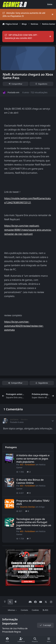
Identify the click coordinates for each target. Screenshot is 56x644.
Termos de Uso (10, 628)
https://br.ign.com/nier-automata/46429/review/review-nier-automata (24, 326)
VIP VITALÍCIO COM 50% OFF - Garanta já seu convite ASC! (21, 36)
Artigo (42, 507)
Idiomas (12, 610)
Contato (24, 610)
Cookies (35, 610)
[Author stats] (53, 421)
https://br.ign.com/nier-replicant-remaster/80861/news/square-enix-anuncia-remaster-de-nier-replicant (28, 230)
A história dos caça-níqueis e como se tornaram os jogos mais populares (33, 458)
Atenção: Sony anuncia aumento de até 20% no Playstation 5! (24, 14)
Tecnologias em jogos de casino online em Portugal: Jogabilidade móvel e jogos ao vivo (34, 524)
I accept (45, 625)
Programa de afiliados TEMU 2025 (33, 502)
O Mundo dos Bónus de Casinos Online (30, 481)
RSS (45, 610)
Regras (18, 632)
